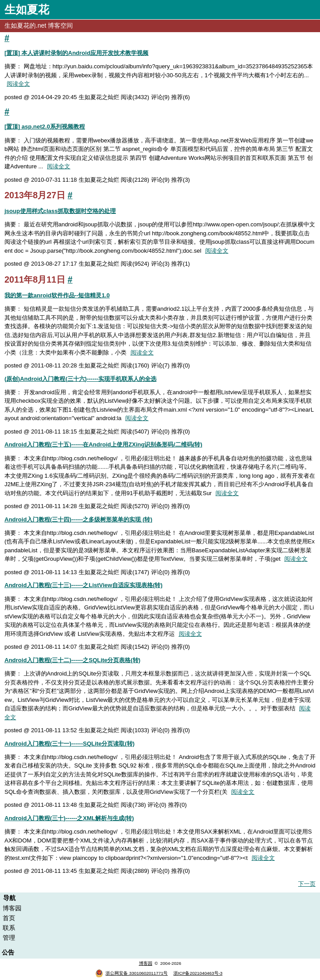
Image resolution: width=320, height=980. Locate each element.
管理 (9, 938)
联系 (9, 928)
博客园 (12, 908)
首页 (9, 918)
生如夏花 (27, 9)
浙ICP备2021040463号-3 (198, 973)
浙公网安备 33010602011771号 (131, 973)
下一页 (307, 884)
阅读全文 (18, 84)
